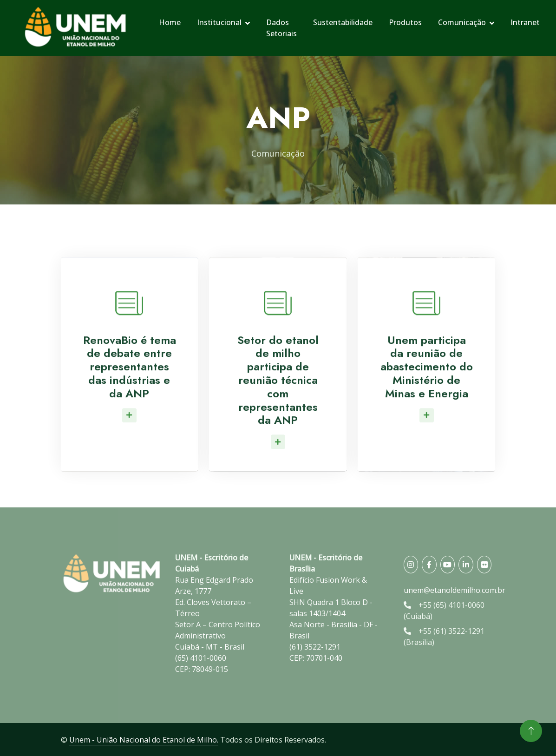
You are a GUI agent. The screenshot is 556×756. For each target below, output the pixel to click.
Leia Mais (131, 431)
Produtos (405, 22)
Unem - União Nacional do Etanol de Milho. (144, 740)
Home (170, 22)
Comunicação (462, 22)
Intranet (525, 22)
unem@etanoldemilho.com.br (455, 590)
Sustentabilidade (343, 22)
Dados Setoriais (281, 28)
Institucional (219, 22)
